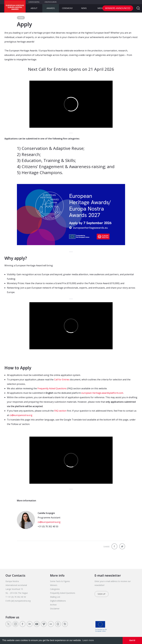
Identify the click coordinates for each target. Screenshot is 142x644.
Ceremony (67, 8)
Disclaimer (55, 609)
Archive (53, 605)
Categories (55, 589)
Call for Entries (62, 380)
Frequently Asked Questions (52, 388)
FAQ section (60, 411)
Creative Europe (51, 2)
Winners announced (118, 8)
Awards (51, 8)
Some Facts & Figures (60, 581)
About (34, 8)
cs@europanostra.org (21, 415)
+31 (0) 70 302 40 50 (48, 526)
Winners (54, 585)
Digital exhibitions (58, 601)
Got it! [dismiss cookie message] (132, 640)
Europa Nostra (34, 2)
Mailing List (55, 597)
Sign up (102, 594)
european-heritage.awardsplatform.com (102, 393)
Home (21, 18)
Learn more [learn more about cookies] (88, 640)
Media (101, 8)
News (84, 8)
